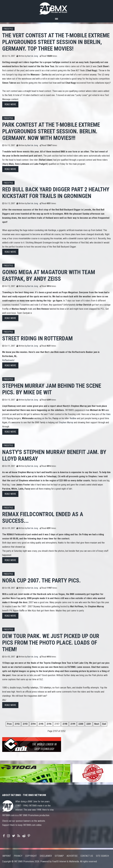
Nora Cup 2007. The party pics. (41, 580)
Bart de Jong (33, 56)
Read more (10, 104)
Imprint (7, 856)
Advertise (72, 856)
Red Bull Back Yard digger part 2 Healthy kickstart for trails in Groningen (56, 193)
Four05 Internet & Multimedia (66, 861)
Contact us (87, 856)
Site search (102, 856)
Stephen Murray (66, 422)
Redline (73, 418)
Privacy (18, 856)
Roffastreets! (8, 360)
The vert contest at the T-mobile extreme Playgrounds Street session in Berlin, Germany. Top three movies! (56, 42)
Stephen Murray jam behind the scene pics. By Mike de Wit (52, 389)
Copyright (31, 856)
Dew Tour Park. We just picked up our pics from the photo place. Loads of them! (51, 643)
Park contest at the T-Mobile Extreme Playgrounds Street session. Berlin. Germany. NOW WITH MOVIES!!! (51, 131)
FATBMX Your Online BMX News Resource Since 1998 (56, 8)
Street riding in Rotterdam (37, 338)
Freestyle (8, 29)
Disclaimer (46, 856)
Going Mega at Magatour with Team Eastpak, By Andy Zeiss (49, 275)
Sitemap (59, 856)
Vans (108, 414)
